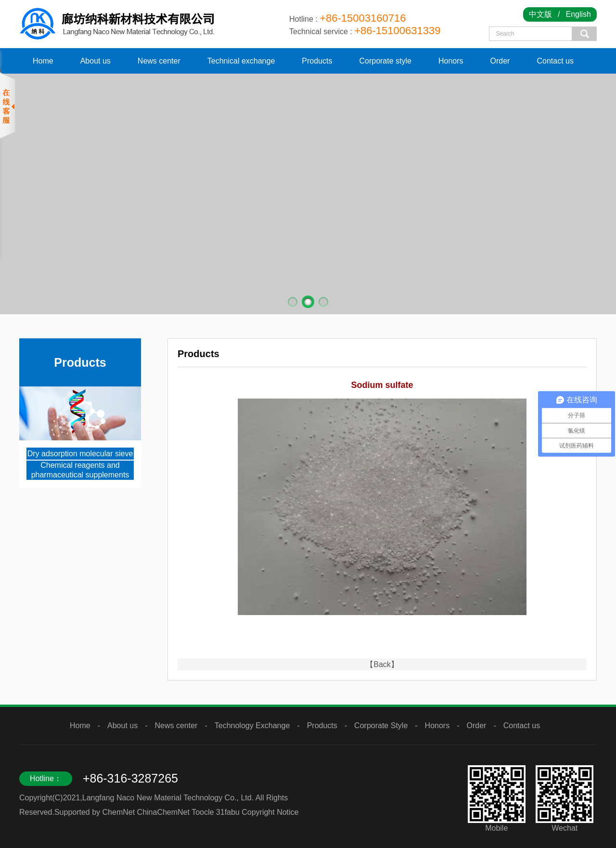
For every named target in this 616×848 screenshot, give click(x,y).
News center (159, 61)
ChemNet (119, 812)
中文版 (540, 14)
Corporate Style (381, 726)
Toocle (203, 812)
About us (96, 61)
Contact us (555, 61)
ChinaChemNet (163, 812)
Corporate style (385, 61)
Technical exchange (241, 61)
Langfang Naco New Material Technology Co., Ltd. (168, 798)
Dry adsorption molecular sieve (80, 454)
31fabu (228, 812)
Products (317, 61)
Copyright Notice (270, 812)
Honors (451, 61)
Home (43, 61)
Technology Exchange (252, 726)
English (578, 14)
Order (500, 61)
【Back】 (382, 664)
